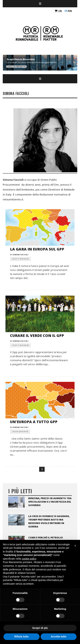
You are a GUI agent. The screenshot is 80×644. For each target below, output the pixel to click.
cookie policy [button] (29, 559)
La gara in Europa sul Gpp (37, 249)
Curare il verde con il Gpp (37, 336)
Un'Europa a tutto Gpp (34, 422)
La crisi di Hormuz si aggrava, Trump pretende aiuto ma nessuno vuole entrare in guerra (49, 521)
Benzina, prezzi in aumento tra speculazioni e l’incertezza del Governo (50, 502)
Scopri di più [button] (40, 628)
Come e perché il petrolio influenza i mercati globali (48, 539)
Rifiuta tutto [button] (21, 637)
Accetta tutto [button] (58, 637)
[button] (75, 546)
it (66, 11)
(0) (58, 11)
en (70, 11)
